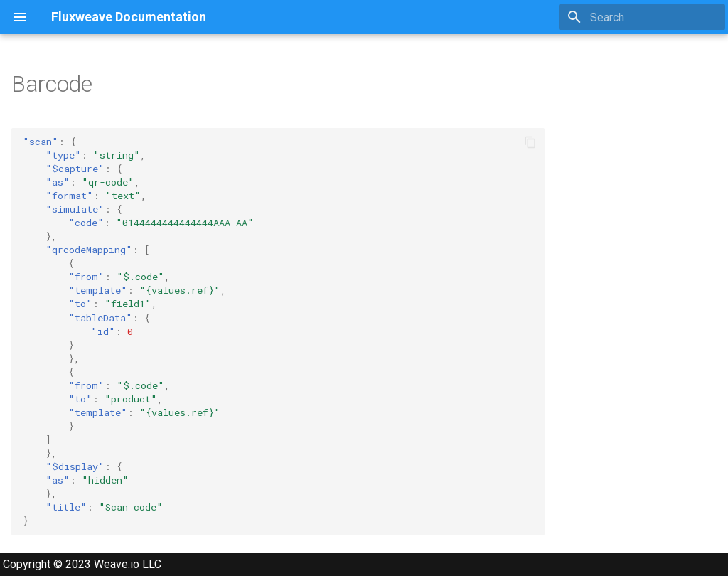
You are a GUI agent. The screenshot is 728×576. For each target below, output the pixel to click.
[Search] (642, 17)
